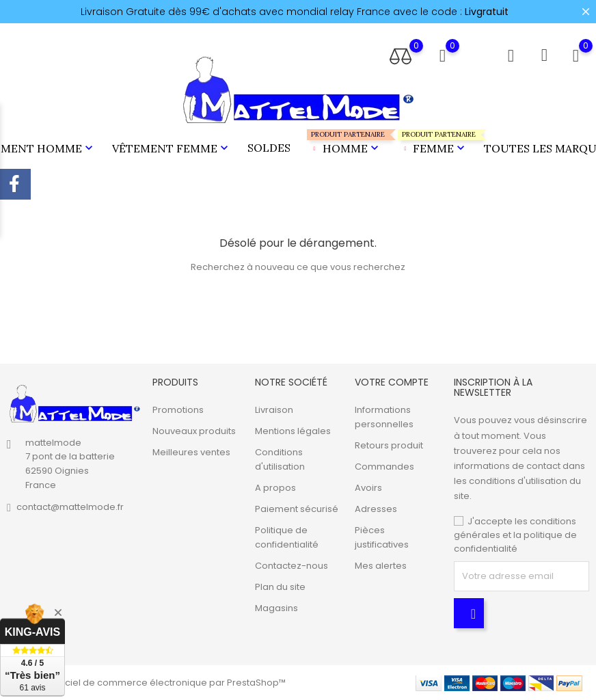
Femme (433, 143)
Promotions (178, 410)
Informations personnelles (384, 417)
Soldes (269, 148)
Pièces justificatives (382, 537)
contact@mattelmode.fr (70, 507)
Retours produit (389, 445)
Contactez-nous (292, 566)
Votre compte (392, 382)
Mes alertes (381, 566)
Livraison (274, 410)
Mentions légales (293, 431)
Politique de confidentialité (287, 537)
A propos (275, 488)
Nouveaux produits (194, 431)
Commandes (384, 467)
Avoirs (368, 488)
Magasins (276, 608)
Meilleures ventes (191, 452)
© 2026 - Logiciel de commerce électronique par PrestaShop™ (146, 683)
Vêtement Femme (172, 148)
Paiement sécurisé (297, 509)
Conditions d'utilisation (280, 459)
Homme (344, 143)
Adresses (376, 509)
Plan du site (280, 587)
